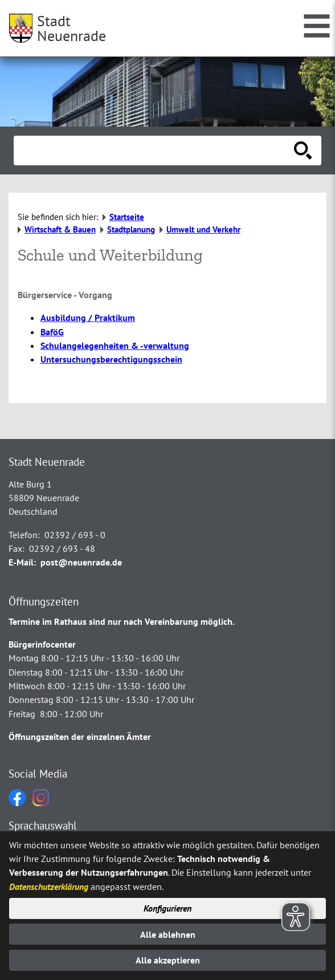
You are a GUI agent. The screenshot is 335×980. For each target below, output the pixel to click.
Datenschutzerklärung (49, 887)
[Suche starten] (303, 151)
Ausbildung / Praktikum (88, 318)
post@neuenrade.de (81, 562)
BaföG (52, 332)
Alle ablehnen (168, 934)
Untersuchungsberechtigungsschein (111, 359)
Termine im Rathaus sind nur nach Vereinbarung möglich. (122, 621)
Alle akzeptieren (168, 960)
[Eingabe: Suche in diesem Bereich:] (155, 151)
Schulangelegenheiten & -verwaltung (115, 345)
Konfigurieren (167, 908)
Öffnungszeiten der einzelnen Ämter (80, 737)
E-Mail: (22, 562)
